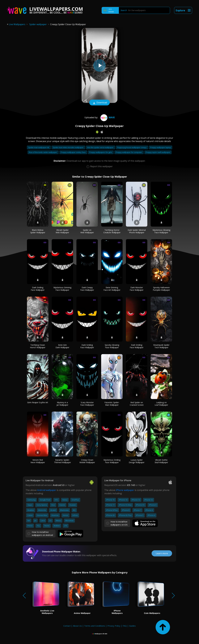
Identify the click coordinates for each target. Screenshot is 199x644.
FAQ (125, 626)
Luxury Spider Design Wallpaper (137, 461)
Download (99, 103)
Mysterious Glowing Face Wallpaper (161, 231)
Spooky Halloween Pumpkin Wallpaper (161, 289)
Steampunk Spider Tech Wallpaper (161, 346)
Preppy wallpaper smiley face (73, 152)
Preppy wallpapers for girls (101, 152)
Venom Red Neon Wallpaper (38, 461)
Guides (132, 626)
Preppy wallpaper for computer (129, 152)
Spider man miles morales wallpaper (68, 147)
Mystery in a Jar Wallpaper (62, 404)
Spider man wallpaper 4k (39, 147)
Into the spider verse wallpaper (101, 147)
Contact (67, 626)
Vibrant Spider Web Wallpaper (62, 231)
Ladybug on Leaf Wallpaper (161, 404)
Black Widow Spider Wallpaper (38, 231)
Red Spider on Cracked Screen (137, 404)
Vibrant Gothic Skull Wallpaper (161, 461)
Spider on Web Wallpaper (87, 231)
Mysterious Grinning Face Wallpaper (62, 289)
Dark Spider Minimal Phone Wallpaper (137, 231)
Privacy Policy (114, 626)
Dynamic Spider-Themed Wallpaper (62, 461)
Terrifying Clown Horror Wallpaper (38, 346)
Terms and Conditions (95, 626)
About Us (77, 626)
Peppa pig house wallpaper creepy (132, 147)
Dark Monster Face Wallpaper (137, 289)
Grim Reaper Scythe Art (38, 402)
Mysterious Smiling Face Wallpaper (112, 461)
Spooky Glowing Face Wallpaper (112, 346)
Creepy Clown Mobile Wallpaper (87, 461)
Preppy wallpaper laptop (161, 147)
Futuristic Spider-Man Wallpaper (112, 404)
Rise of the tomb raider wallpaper (43, 152)
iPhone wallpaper (125, 490)
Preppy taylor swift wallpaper (158, 152)
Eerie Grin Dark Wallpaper (62, 346)
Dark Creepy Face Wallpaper (87, 289)
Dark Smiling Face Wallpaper (38, 289)
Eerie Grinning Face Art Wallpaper (112, 289)
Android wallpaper (47, 490)
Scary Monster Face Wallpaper (87, 404)
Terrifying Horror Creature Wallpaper (112, 231)
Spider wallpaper (38, 24)
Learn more (162, 553)
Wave (107, 117)
